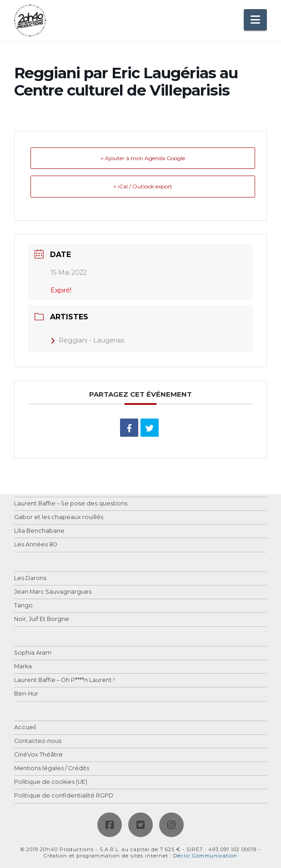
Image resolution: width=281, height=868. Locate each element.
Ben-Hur (26, 694)
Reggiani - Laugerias (87, 340)
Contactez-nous (38, 741)
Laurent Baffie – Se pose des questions (71, 504)
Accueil (25, 728)
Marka (23, 667)
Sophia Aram (33, 653)
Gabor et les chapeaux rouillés (59, 517)
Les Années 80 (36, 545)
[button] (255, 20)
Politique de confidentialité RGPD (64, 796)
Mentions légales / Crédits (52, 769)
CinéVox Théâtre (38, 755)
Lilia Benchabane (39, 531)
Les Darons (30, 578)
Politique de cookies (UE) (51, 782)
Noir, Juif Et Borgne (42, 619)
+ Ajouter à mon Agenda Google (143, 158)
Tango (23, 606)
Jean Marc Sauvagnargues (53, 592)
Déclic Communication (205, 856)
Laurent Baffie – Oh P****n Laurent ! (64, 680)
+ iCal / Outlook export (143, 186)
